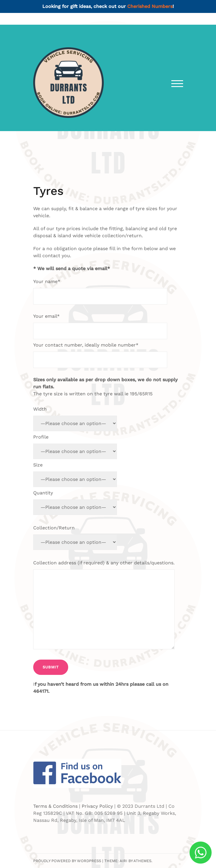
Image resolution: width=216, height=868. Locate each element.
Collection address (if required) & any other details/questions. (104, 606)
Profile (75, 447)
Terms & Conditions (55, 806)
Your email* (100, 326)
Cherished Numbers (150, 6)
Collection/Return (75, 537)
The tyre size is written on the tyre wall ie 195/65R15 (105, 387)
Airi (123, 861)
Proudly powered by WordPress (67, 861)
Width (75, 419)
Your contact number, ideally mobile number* (100, 355)
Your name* (100, 292)
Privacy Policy (97, 806)
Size (75, 475)
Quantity (75, 502)
